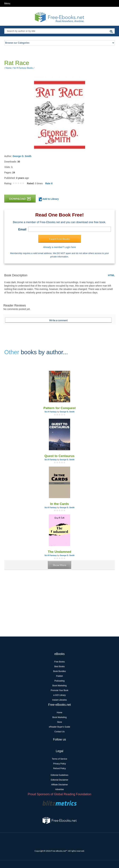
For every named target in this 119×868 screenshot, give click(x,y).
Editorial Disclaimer (59, 780)
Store (59, 722)
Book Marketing (59, 686)
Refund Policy (59, 768)
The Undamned (59, 552)
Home (59, 713)
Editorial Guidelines (59, 775)
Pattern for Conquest (59, 408)
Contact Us (59, 732)
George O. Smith (22, 156)
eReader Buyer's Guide (59, 727)
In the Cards (60, 504)
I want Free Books (59, 239)
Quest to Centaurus (59, 456)
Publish (59, 676)
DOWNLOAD (20, 199)
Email (22, 229)
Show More (59, 565)
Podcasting (59, 681)
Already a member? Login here (59, 247)
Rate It (49, 183)
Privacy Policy (59, 764)
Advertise (59, 789)
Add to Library (49, 199)
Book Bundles (59, 671)
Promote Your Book (59, 690)
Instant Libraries (59, 700)
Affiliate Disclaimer (59, 785)
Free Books (59, 662)
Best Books (59, 667)
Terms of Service (59, 759)
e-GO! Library (59, 695)
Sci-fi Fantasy (51, 412)
